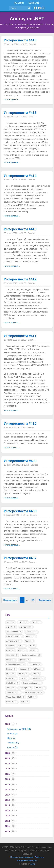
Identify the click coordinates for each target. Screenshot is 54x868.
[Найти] (29, 8)
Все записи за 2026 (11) (19, 729)
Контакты (34, 3)
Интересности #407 (20, 558)
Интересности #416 (20, 40)
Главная (19, 3)
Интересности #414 (20, 176)
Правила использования (22, 857)
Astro (33, 864)
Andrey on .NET (27, 19)
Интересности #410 (20, 423)
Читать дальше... (12, 99)
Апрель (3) (12, 734)
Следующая (45, 600)
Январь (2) (12, 747)
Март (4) (11, 738)
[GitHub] (43, 8)
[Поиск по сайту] (18, 8)
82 (33, 600)
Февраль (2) (13, 743)
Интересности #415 (20, 113)
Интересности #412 (20, 279)
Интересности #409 (20, 461)
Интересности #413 (20, 229)
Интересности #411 (20, 336)
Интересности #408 (20, 511)
